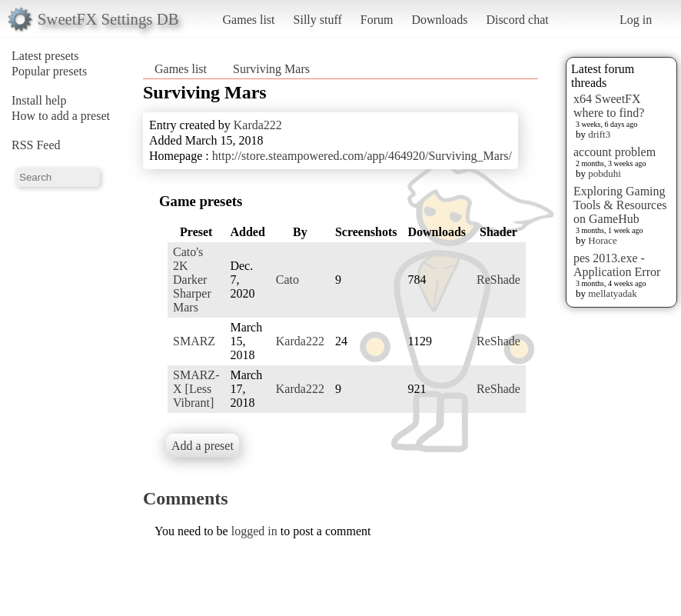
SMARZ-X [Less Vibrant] (196, 389)
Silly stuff (318, 20)
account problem (615, 152)
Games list (249, 20)
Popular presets (49, 71)
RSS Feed (36, 145)
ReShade (498, 280)
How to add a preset (61, 116)
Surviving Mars (271, 69)
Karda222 (258, 125)
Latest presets (45, 56)
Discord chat (517, 20)
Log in (636, 20)
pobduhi (605, 173)
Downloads (439, 20)
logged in (254, 531)
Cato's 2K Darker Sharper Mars (192, 280)
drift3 (599, 134)
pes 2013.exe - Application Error (617, 265)
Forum (377, 20)
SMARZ (194, 341)
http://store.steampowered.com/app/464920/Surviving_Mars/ (362, 156)
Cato (287, 280)
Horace (603, 240)
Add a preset (203, 446)
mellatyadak (613, 293)
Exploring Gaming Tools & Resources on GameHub (620, 205)
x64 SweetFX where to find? (609, 106)
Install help (39, 100)
